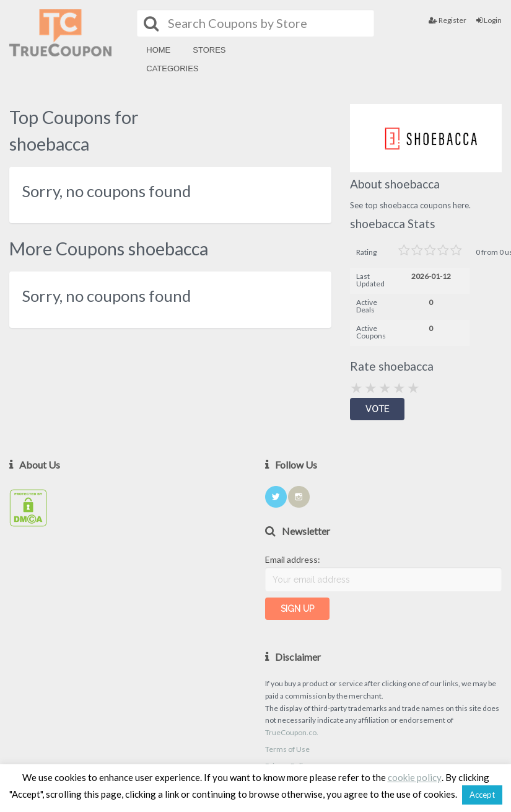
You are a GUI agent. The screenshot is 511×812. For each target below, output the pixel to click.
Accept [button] (482, 795)
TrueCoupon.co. (292, 732)
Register (448, 20)
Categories (172, 68)
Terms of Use (287, 749)
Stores (209, 50)
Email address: (293, 559)
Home (158, 50)
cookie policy (415, 777)
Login (489, 20)
